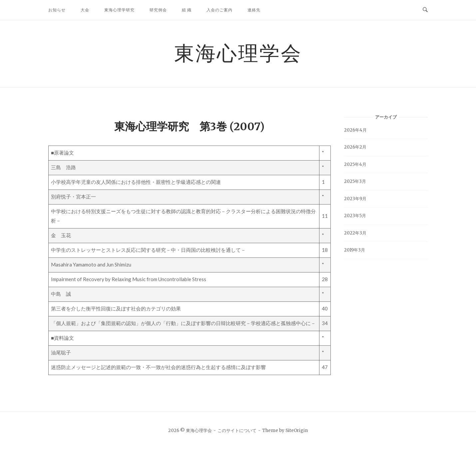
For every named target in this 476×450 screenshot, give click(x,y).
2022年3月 (355, 233)
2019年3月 (355, 250)
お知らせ (57, 10)
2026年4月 (355, 130)
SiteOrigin (297, 431)
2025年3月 (355, 181)
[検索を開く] (425, 10)
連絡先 (254, 10)
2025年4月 (355, 164)
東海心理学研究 (119, 10)
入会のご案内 (220, 10)
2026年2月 (355, 147)
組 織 (187, 10)
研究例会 (158, 10)
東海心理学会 (238, 53)
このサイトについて (237, 431)
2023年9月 (355, 199)
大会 (85, 10)
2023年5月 (355, 216)
